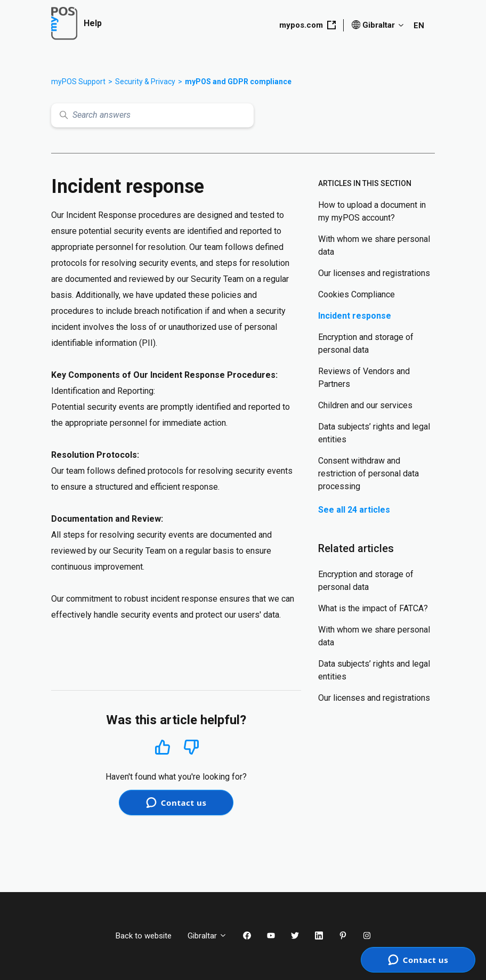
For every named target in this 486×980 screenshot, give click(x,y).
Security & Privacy (145, 82)
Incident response (355, 316)
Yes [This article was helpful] (163, 747)
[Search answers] (152, 115)
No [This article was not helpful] (191, 747)
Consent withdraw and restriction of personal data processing (368, 473)
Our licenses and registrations (374, 273)
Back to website (144, 936)
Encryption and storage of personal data (366, 343)
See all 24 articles (354, 510)
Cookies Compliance (357, 294)
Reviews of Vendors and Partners (364, 378)
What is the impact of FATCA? (373, 608)
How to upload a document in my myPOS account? (372, 211)
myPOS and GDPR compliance (238, 82)
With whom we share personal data (374, 245)
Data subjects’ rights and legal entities (374, 433)
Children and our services (365, 405)
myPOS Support (78, 82)
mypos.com (307, 25)
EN (419, 26)
